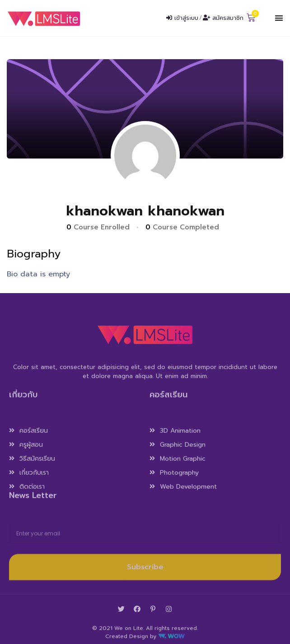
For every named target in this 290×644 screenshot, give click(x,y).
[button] (279, 18)
